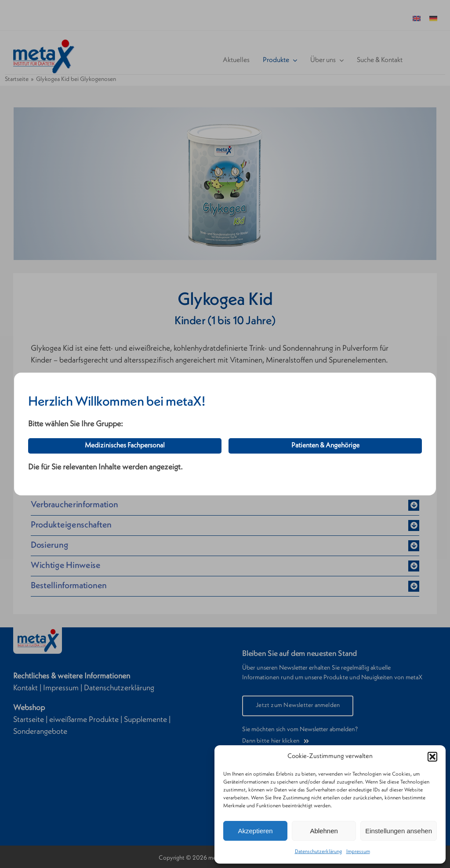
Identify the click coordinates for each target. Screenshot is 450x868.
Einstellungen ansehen (399, 831)
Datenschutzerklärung (318, 852)
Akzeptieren (255, 831)
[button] (432, 757)
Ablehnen (324, 831)
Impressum (358, 852)
